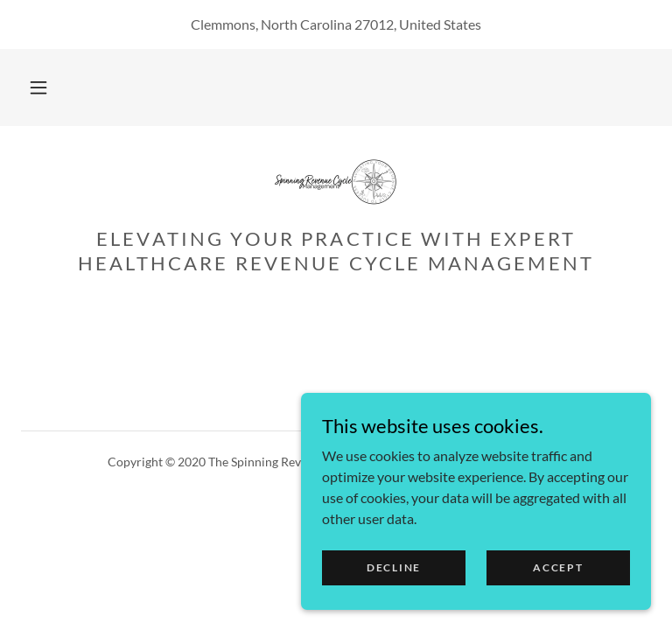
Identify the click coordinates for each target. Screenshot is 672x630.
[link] (336, 182)
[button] (38, 87)
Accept (558, 603)
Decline (394, 603)
